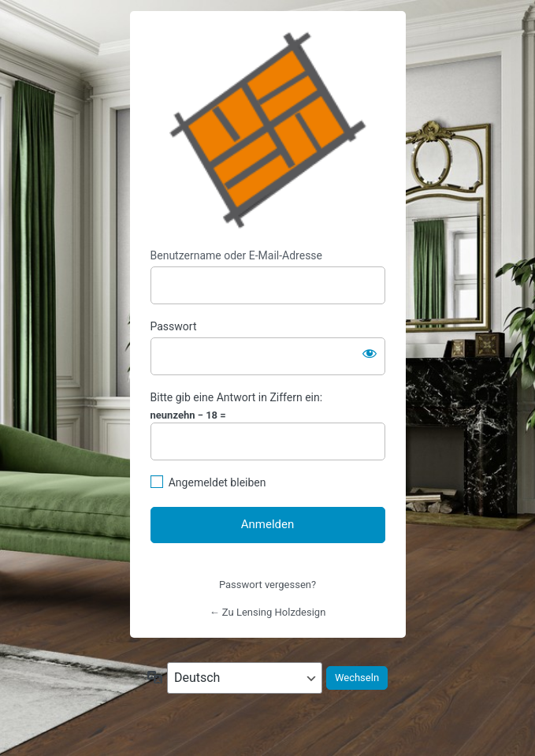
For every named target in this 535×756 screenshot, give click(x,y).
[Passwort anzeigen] (370, 353)
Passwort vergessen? (267, 585)
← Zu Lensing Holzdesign (268, 612)
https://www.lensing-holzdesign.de (268, 130)
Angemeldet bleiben (217, 482)
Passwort (174, 326)
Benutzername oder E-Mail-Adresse (237, 255)
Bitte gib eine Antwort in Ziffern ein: (237, 397)
